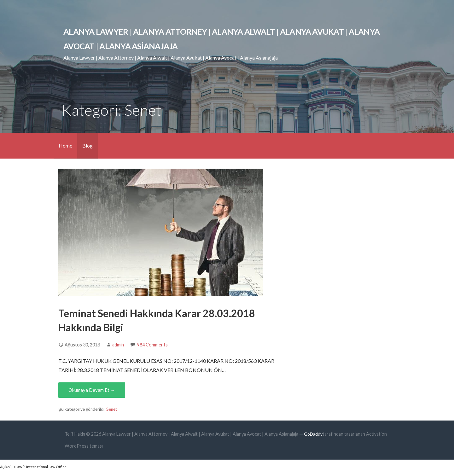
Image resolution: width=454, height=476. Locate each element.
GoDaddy (313, 434)
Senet (112, 409)
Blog (87, 145)
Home (65, 145)
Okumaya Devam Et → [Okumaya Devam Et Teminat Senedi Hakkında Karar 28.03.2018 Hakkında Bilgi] (92, 390)
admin (118, 345)
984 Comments (152, 345)
